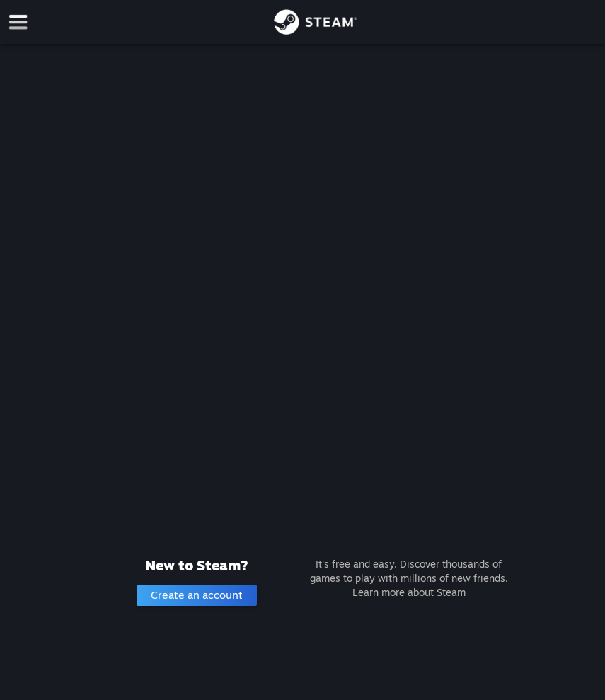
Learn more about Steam (409, 592)
